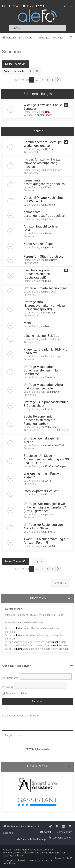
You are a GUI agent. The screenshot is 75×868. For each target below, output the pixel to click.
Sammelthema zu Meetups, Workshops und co (43, 144)
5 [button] (52, 80)
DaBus (49, 149)
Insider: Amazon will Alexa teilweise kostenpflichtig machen (42, 163)
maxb (48, 281)
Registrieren (24, 666)
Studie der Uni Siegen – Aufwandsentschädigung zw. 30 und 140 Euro (46, 459)
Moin (27, 323)
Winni (48, 187)
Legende (8, 833)
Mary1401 (51, 532)
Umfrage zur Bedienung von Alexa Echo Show (43, 527)
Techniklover (52, 392)
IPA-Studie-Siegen (55, 466)
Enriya (49, 494)
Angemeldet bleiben (17, 693)
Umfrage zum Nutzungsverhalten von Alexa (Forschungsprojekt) (44, 306)
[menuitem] (14, 6)
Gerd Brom (51, 260)
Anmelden (8, 666)
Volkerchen (52, 427)
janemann (51, 247)
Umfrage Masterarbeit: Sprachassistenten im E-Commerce (41, 370)
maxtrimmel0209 (55, 445)
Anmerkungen (44, 115)
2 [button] (37, 80)
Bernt (48, 326)
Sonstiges (12, 52)
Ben (47, 112)
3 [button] (42, 80)
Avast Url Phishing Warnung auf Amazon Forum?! (46, 541)
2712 (48, 481)
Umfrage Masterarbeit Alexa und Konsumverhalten (43, 387)
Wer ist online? (13, 609)
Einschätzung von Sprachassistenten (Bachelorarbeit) (37, 274)
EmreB (49, 409)
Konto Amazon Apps (38, 244)
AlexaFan (50, 313)
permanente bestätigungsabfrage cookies (44, 182)
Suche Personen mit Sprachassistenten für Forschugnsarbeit (39, 420)
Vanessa (50, 377)
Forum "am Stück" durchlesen (44, 257)
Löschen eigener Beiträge (41, 336)
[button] (58, 80)
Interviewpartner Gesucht (41, 491)
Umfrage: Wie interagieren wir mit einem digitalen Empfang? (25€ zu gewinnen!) (45, 507)
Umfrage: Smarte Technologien (45, 288)
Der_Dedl (50, 292)
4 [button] (47, 80)
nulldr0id (50, 205)
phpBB (69, 858)
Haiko (48, 233)
